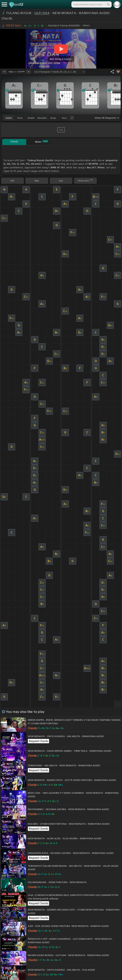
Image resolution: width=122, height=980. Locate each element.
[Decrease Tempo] (4, 72)
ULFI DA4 (42, 13)
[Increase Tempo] (29, 72)
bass (64, 118)
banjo (53, 118)
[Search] (108, 4)
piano (20, 118)
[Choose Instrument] (72, 118)
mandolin (42, 118)
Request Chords (38, 741)
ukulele (31, 118)
